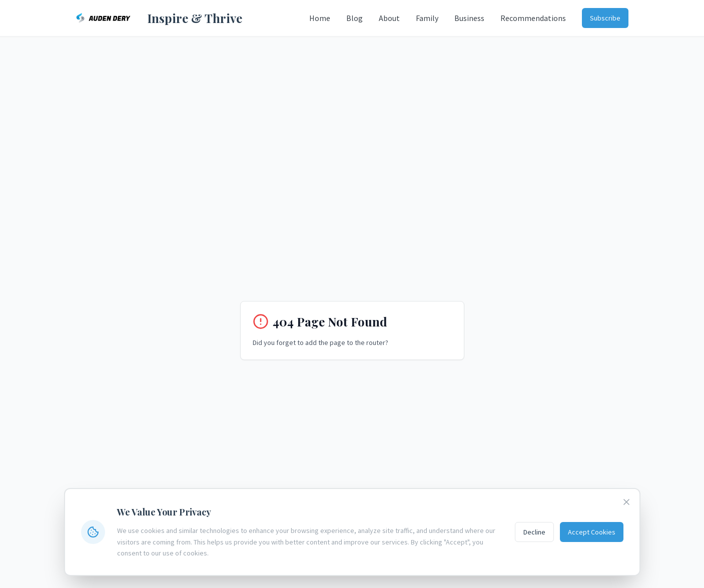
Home (320, 18)
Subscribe (605, 18)
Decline (534, 532)
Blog (355, 18)
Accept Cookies (592, 532)
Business (469, 18)
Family (427, 18)
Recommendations (533, 18)
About (389, 18)
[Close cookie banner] (626, 502)
